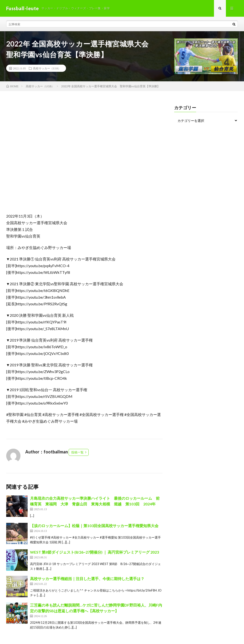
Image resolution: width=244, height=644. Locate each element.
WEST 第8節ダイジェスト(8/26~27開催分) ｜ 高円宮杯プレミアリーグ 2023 (94, 552)
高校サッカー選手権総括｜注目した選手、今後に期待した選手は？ (87, 579)
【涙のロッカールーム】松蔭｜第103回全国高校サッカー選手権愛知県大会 (94, 526)
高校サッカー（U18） (47, 68)
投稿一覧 (77, 452)
